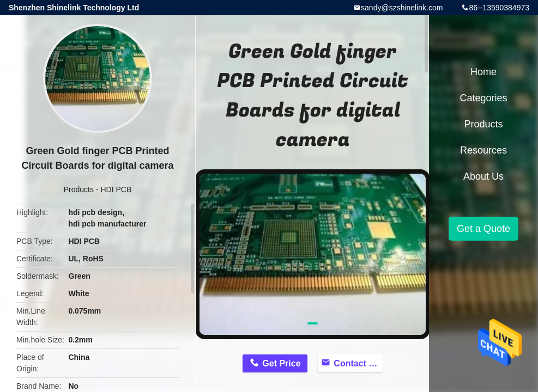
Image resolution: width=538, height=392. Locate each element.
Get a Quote (483, 229)
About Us (483, 176)
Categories (483, 98)
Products (79, 189)
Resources (483, 150)
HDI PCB (116, 189)
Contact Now (358, 363)
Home (483, 72)
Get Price (281, 363)
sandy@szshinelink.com (402, 8)
